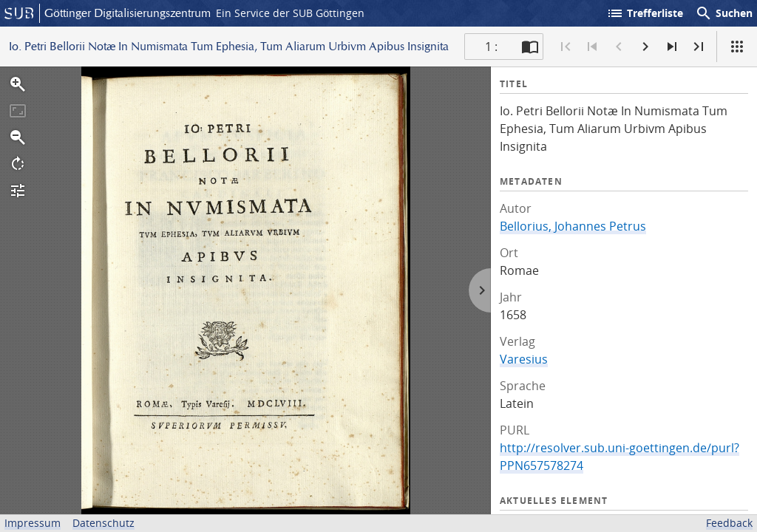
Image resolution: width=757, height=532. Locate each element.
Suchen (724, 13)
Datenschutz (103, 523)
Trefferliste (645, 13)
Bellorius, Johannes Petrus (573, 226)
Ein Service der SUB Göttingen (290, 13)
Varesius (524, 359)
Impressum (33, 523)
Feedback (729, 523)
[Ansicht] (737, 47)
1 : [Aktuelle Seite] (491, 47)
